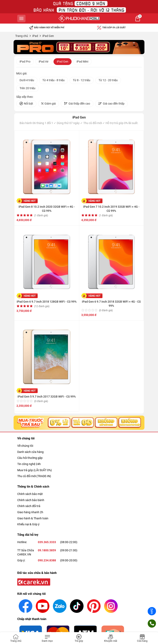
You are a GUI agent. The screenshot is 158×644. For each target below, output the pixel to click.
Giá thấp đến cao (77, 104)
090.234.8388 (47, 560)
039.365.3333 (47, 542)
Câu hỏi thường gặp (30, 458)
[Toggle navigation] (48, 638)
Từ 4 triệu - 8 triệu (53, 80)
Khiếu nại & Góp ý (28, 524)
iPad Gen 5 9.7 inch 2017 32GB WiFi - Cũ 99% (47, 397)
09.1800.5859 (47, 550)
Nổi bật (26, 104)
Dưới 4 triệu (27, 80)
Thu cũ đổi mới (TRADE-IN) (34, 476)
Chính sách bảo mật (30, 494)
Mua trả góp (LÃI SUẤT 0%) (35, 470)
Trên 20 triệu (27, 88)
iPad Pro (25, 62)
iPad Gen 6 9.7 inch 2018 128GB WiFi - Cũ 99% (47, 302)
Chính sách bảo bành (31, 500)
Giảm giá (49, 104)
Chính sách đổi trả (29, 506)
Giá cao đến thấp (111, 104)
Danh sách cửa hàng (30, 452)
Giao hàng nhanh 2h (30, 512)
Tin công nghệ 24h (29, 464)
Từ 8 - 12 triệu (82, 80)
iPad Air (44, 62)
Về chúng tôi (25, 446)
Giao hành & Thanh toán (33, 518)
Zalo (152, 611)
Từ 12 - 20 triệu (108, 80)
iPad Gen (63, 62)
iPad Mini (82, 62)
